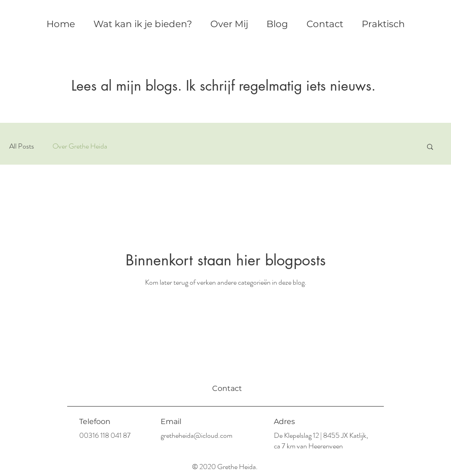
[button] (430, 147)
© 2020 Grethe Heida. (225, 467)
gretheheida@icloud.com (197, 435)
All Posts (22, 146)
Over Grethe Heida (80, 146)
